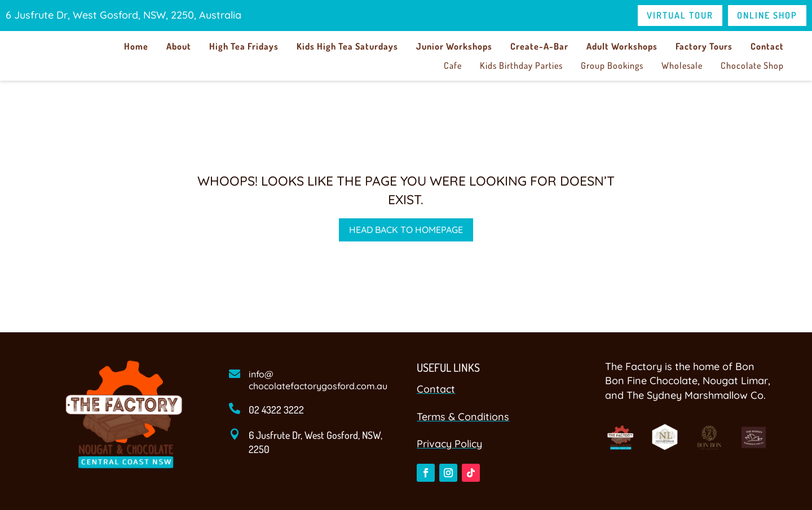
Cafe (453, 65)
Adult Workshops (622, 46)
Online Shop (767, 15)
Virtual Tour (680, 15)
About (179, 46)
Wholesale (682, 65)
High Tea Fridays (244, 46)
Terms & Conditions (463, 417)
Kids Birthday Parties (521, 65)
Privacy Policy (449, 444)
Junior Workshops (454, 46)
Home (136, 46)
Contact (767, 46)
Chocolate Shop (752, 65)
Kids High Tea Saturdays (347, 46)
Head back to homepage (406, 230)
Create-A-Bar (539, 46)
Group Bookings (612, 65)
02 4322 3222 (276, 410)
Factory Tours (704, 46)
